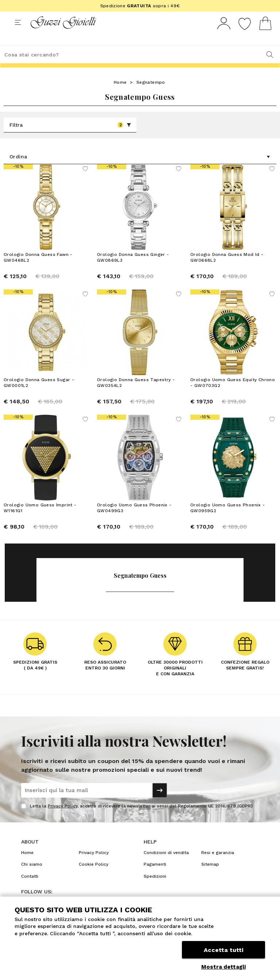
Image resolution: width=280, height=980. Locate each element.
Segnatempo (151, 96)
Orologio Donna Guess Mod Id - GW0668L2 (227, 271)
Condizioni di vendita (166, 866)
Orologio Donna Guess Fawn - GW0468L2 (38, 271)
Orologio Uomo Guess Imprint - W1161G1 (40, 521)
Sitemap (210, 878)
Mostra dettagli (223, 967)
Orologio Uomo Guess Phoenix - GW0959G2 (228, 521)
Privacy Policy (63, 819)
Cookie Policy (94, 878)
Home (120, 96)
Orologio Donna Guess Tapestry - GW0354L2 (136, 396)
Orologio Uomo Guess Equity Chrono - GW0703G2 (233, 396)
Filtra (70, 138)
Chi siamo (32, 878)
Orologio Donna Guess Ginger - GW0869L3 (133, 271)
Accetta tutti (223, 950)
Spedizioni (155, 890)
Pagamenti (155, 878)
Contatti (30, 890)
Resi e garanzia (218, 866)
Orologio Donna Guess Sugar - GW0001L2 (39, 396)
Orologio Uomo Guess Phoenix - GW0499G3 (134, 521)
